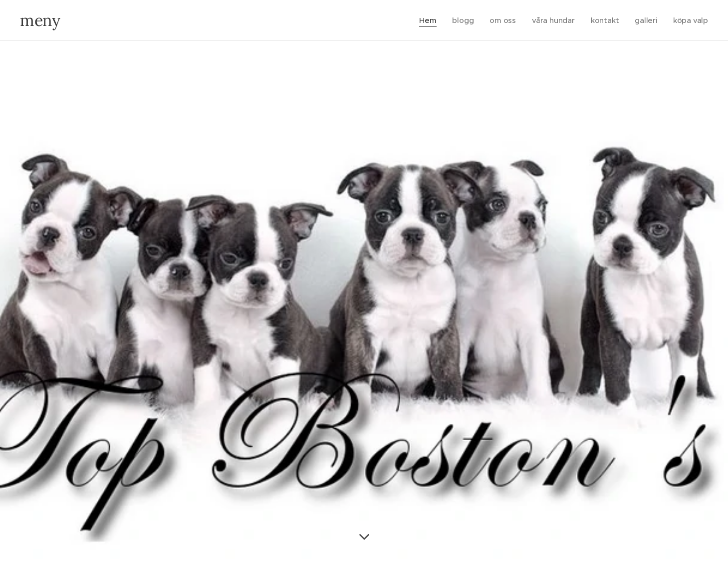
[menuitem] (426, 20)
